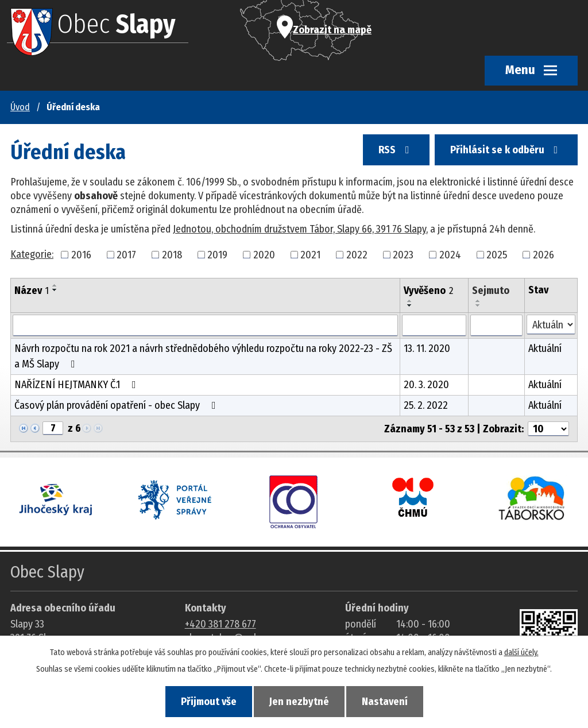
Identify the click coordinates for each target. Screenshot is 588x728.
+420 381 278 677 (220, 624)
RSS (396, 150)
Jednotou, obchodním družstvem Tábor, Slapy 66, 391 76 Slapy (299, 229)
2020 (264, 254)
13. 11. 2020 (427, 348)
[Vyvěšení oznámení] (434, 326)
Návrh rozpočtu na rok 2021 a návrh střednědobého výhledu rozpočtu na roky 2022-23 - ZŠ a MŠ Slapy (203, 356)
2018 (172, 254)
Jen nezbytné (299, 702)
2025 (497, 254)
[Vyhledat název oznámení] (205, 326)
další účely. (521, 653)
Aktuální (545, 348)
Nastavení (385, 702)
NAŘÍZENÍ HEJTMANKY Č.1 (78, 385)
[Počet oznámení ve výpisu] (548, 429)
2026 (543, 254)
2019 (217, 254)
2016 (81, 254)
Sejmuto (491, 291)
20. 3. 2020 (426, 385)
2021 (310, 254)
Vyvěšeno (428, 291)
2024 (450, 254)
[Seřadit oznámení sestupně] (55, 290)
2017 (126, 254)
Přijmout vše (209, 702)
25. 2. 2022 (426, 405)
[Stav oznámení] (551, 325)
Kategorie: (32, 254)
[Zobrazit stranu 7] (53, 428)
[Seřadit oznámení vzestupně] (55, 285)
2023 (403, 254)
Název (32, 291)
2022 (357, 254)
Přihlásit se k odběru (506, 150)
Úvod (20, 107)
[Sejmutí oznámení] (496, 326)
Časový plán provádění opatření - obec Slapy (117, 405)
